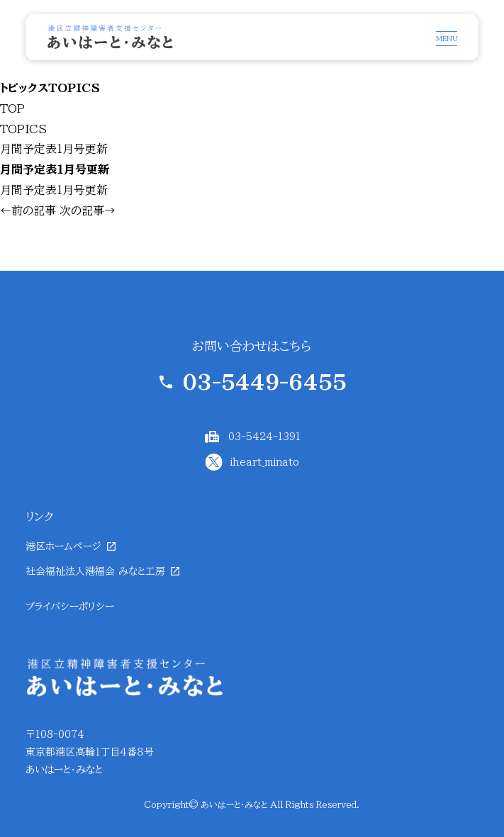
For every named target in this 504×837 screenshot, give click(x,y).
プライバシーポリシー (70, 607)
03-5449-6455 (264, 382)
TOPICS (23, 129)
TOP (12, 108)
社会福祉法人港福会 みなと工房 (95, 571)
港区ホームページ (63, 546)
